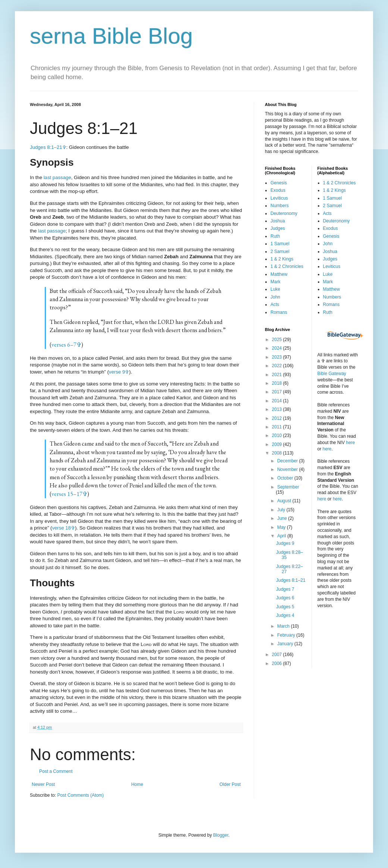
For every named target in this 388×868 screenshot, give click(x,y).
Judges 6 (285, 598)
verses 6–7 (64, 345)
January (286, 644)
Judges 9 (285, 543)
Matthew (279, 274)
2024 (278, 348)
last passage (57, 177)
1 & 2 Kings (282, 259)
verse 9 (117, 372)
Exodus (278, 190)
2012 (278, 418)
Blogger (221, 835)
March (284, 626)
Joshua (278, 221)
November (288, 469)
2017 (278, 392)
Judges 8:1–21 (46, 147)
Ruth (275, 236)
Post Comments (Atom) (80, 795)
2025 (278, 340)
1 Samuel (280, 244)
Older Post (230, 784)
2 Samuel (280, 252)
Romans (279, 312)
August (285, 501)
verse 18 (61, 528)
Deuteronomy (284, 213)
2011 (278, 427)
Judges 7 (285, 589)
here (350, 443)
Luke (275, 289)
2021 (278, 375)
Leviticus (279, 198)
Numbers (280, 206)
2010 (278, 435)
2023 (278, 357)
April (282, 536)
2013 (278, 409)
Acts (275, 305)
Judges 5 (285, 607)
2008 (278, 453)
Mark (276, 282)
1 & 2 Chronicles (287, 266)
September (288, 487)
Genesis (279, 183)
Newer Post (43, 784)
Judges (278, 228)
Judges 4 (285, 615)
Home (137, 784)
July (282, 510)
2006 (278, 664)
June (283, 518)
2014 (278, 401)
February (287, 635)
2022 (278, 366)
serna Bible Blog (111, 36)
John (275, 297)
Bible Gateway (332, 374)
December (288, 461)
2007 (278, 655)
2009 (278, 444)
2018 (278, 383)
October (286, 478)
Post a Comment (56, 771)
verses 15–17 (67, 494)
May (282, 527)
